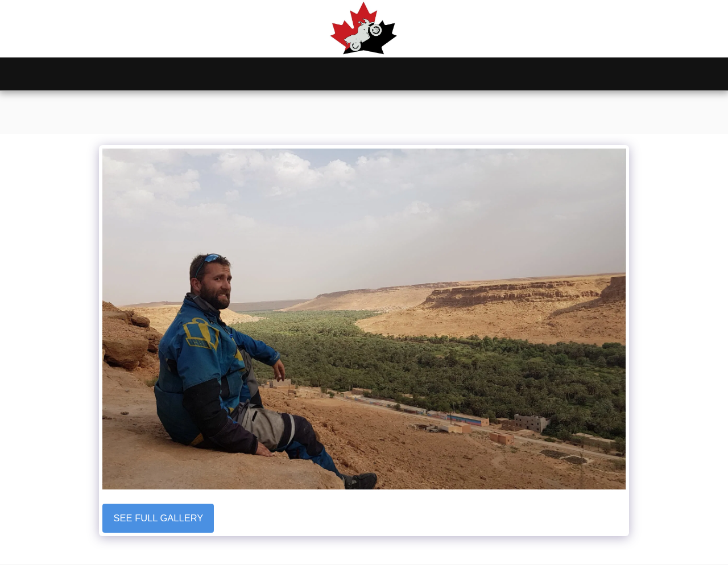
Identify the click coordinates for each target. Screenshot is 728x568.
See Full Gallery (159, 518)
